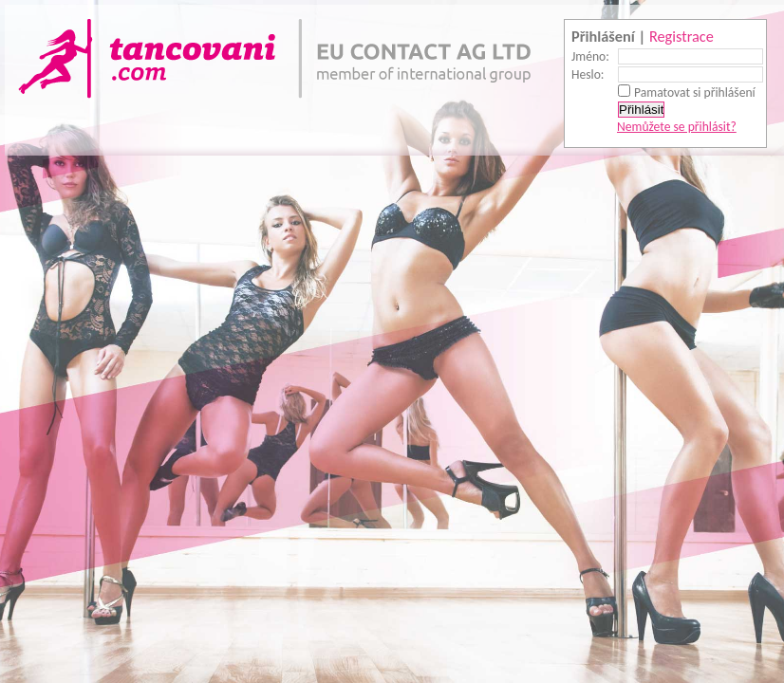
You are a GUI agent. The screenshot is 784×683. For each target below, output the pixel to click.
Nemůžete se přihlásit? (677, 127)
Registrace (681, 36)
